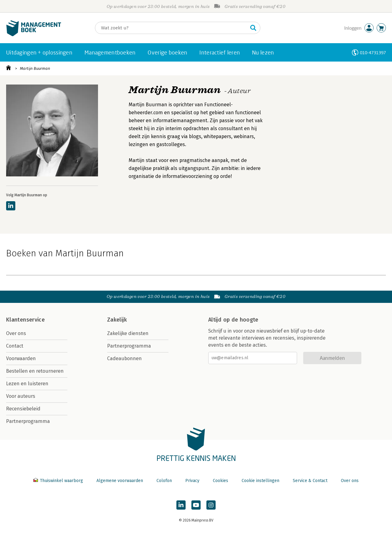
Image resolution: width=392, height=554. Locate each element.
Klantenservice (25, 320)
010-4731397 (373, 53)
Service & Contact (310, 481)
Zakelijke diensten (128, 333)
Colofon (164, 481)
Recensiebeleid (23, 409)
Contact (15, 346)
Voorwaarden (21, 358)
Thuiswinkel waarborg (59, 481)
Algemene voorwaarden (120, 481)
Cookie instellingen (260, 481)
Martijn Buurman (35, 68)
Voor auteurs (21, 396)
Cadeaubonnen (124, 358)
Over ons (16, 333)
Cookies (221, 481)
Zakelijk (117, 320)
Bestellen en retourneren (35, 371)
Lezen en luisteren (27, 384)
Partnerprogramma (28, 421)
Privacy (192, 481)
